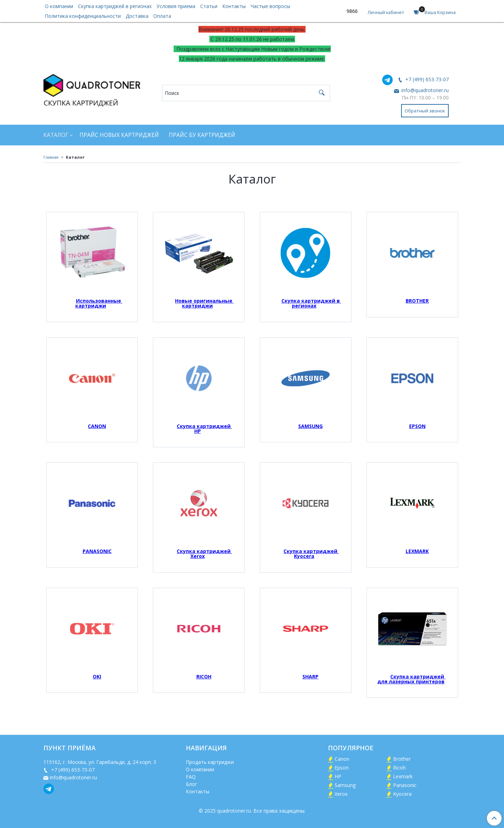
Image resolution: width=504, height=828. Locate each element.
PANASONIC (97, 551)
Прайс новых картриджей (119, 135)
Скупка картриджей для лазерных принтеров (411, 679)
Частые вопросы (270, 6)
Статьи (209, 6)
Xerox (341, 794)
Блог (191, 784)
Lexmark (403, 776)
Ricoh (399, 768)
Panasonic (405, 785)
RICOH (204, 677)
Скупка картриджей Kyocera (311, 554)
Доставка (137, 16)
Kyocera (402, 794)
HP (338, 776)
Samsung (345, 785)
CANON (97, 426)
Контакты (234, 6)
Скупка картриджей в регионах (115, 6)
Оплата (162, 16)
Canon (342, 759)
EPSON (417, 426)
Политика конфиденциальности (83, 16)
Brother (402, 759)
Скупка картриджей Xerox (204, 554)
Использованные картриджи (99, 303)
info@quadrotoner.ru (424, 90)
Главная (51, 157)
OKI (97, 677)
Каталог (56, 135)
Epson (342, 768)
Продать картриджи (210, 762)
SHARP (310, 677)
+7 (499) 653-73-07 (426, 79)
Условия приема (176, 6)
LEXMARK (417, 551)
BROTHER (417, 301)
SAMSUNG (310, 426)
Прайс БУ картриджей (202, 135)
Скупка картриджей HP (204, 429)
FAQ (191, 777)
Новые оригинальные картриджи (204, 303)
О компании (59, 6)
